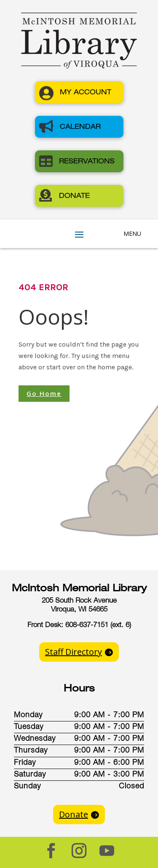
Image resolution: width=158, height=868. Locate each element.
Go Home (44, 393)
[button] (79, 92)
